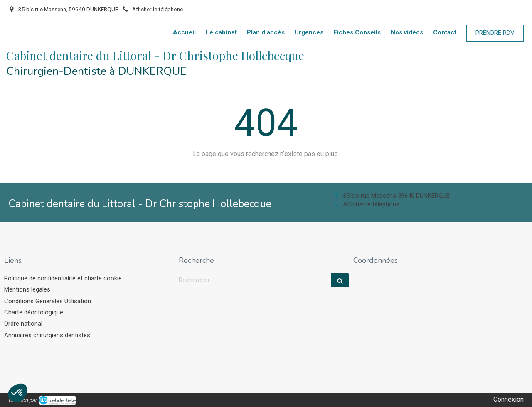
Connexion (509, 399)
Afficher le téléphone (158, 9)
